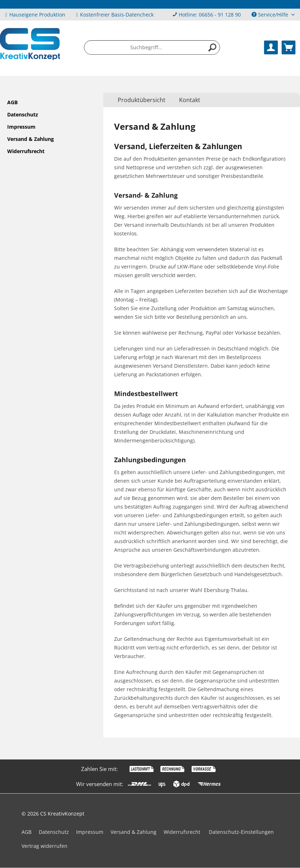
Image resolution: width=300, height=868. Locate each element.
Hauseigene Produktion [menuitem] (35, 15)
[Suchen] (212, 47)
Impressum (21, 127)
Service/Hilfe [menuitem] (271, 15)
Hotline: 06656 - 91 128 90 (210, 15)
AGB (12, 102)
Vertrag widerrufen (44, 846)
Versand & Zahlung (31, 139)
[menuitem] (207, 15)
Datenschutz (23, 114)
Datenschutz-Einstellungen (241, 832)
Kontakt (190, 100)
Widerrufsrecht (26, 151)
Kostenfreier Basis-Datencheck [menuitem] (115, 15)
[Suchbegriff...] (152, 47)
